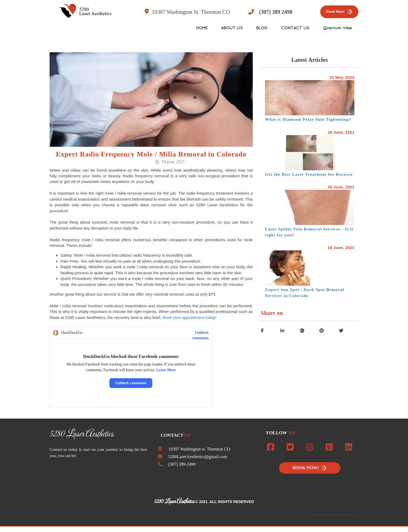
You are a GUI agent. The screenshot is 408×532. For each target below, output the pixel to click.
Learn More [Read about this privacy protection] (166, 370)
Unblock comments (200, 333)
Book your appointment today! (190, 317)
